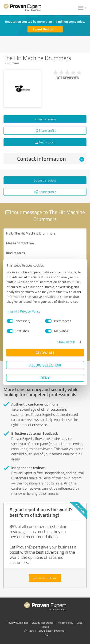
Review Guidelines (18, 623)
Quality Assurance (43, 623)
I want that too (44, 29)
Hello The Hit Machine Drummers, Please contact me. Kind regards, (45, 255)
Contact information (51, 159)
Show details (66, 342)
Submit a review (45, 119)
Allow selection (45, 365)
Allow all (45, 353)
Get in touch (45, 142)
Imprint (12, 311)
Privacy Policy (30, 311)
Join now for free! (45, 578)
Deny (45, 378)
